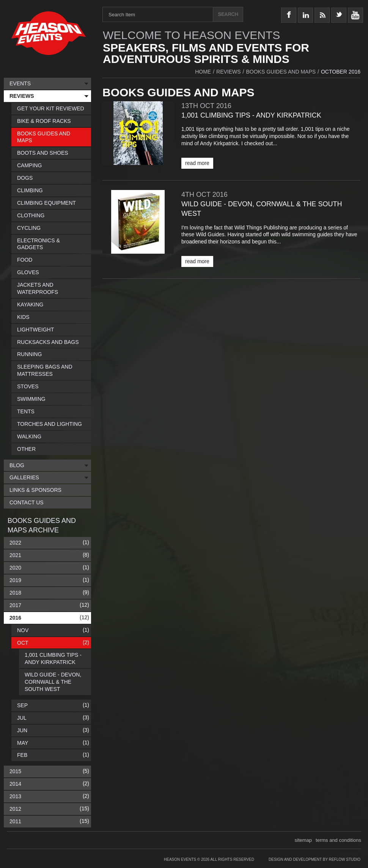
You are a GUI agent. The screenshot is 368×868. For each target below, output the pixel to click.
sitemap (304, 840)
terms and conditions (338, 840)
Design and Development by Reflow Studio (315, 859)
